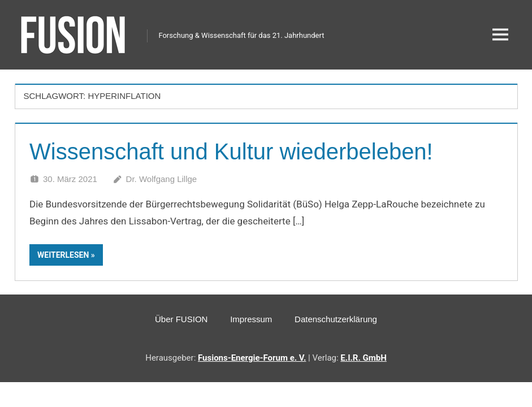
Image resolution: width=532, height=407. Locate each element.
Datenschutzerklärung (336, 319)
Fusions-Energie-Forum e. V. (252, 358)
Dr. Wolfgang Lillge (162, 179)
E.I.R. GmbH (363, 358)
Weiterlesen (63, 255)
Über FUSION (181, 319)
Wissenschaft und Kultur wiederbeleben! (231, 151)
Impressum (251, 319)
